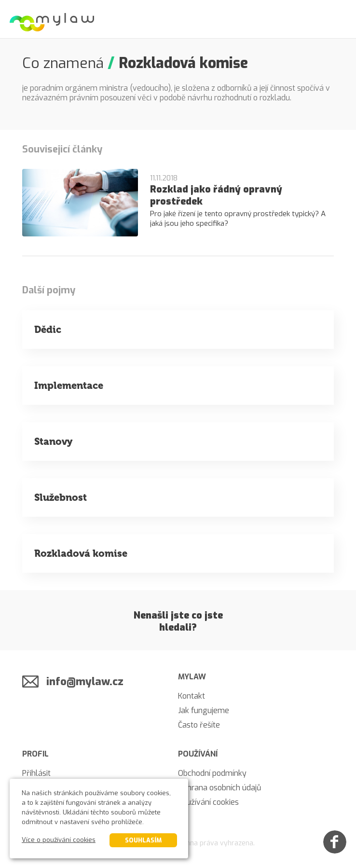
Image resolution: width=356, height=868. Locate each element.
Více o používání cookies (59, 840)
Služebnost (61, 497)
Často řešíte (199, 725)
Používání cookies (208, 802)
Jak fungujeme (204, 710)
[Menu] (337, 19)
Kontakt (192, 696)
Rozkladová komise (81, 553)
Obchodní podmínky (212, 773)
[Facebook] (335, 842)
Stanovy (53, 441)
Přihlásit (36, 773)
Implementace (69, 386)
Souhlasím (143, 840)
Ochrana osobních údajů (219, 788)
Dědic (48, 330)
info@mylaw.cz (85, 682)
